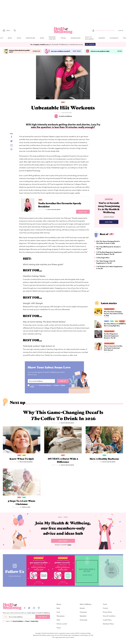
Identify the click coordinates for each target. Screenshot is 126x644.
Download (37, 51)
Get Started (90, 45)
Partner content (52, 38)
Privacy (57, 385)
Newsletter (83, 616)
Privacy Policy (107, 612)
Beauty (107, 322)
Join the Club (109, 200)
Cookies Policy (35, 621)
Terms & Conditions (45, 385)
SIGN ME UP (43, 617)
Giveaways (114, 38)
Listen (120, 51)
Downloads (76, 38)
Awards (102, 38)
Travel (63, 38)
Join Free (109, 223)
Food (19, 38)
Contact (106, 608)
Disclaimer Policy (108, 624)
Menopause (31, 38)
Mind (42, 38)
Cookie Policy (107, 620)
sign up (63, 381)
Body (10, 38)
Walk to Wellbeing (90, 38)
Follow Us (15, 573)
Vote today (77, 51)
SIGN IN (121, 31)
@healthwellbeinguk (15, 578)
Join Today (63, 543)
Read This (83, 212)
